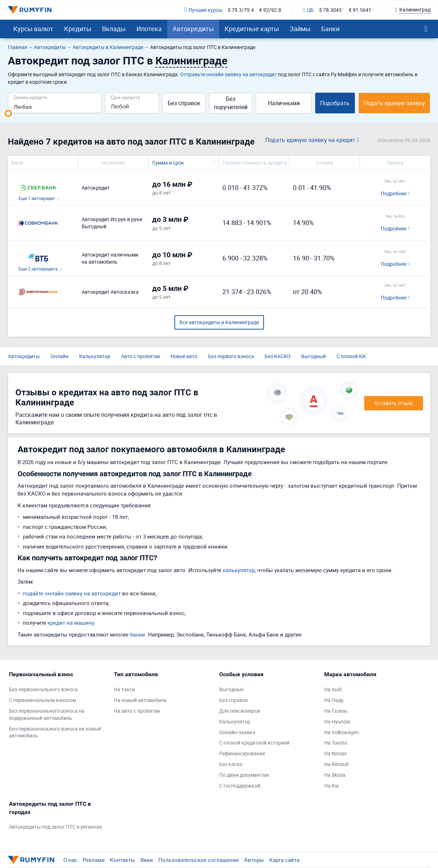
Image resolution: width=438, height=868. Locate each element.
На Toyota (336, 743)
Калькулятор (95, 356)
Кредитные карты (252, 29)
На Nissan (336, 753)
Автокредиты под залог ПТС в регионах (56, 827)
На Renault (336, 764)
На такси (124, 689)
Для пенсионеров (240, 711)
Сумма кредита (30, 97)
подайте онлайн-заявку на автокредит (72, 593)
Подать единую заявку (394, 103)
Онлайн (59, 356)
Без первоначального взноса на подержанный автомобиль (47, 714)
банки (138, 634)
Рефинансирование (242, 753)
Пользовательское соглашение (199, 860)
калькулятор (239, 570)
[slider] (8, 113)
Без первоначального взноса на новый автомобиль (55, 732)
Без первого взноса (231, 356)
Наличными (284, 103)
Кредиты (78, 29)
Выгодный (314, 356)
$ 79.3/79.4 (241, 10)
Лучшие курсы (203, 10)
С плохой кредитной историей (254, 743)
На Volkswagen (341, 732)
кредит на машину (71, 623)
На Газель (336, 711)
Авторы (254, 860)
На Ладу (334, 700)
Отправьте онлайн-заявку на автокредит (228, 74)
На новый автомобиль (140, 700)
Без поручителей (231, 103)
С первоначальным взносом (42, 700)
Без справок (184, 103)
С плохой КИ (351, 356)
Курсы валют (33, 29)
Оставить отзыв (393, 403)
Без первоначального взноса (43, 689)
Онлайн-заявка (237, 732)
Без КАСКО (278, 356)
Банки (330, 29)
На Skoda (335, 775)
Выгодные (231, 689)
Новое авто (184, 356)
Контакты (122, 860)
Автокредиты (193, 29)
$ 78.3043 (330, 10)
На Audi (333, 689)
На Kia (331, 786)
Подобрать (335, 103)
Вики (147, 860)
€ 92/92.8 (270, 10)
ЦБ (308, 10)
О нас (70, 860)
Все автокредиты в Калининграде (219, 322)
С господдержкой (240, 786)
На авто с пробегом (137, 711)
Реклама (94, 860)
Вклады (114, 29)
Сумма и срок (168, 163)
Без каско (231, 764)
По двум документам (244, 775)
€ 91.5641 (360, 10)
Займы (300, 29)
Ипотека (149, 29)
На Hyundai (337, 721)
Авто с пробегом (140, 356)
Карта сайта (284, 860)
